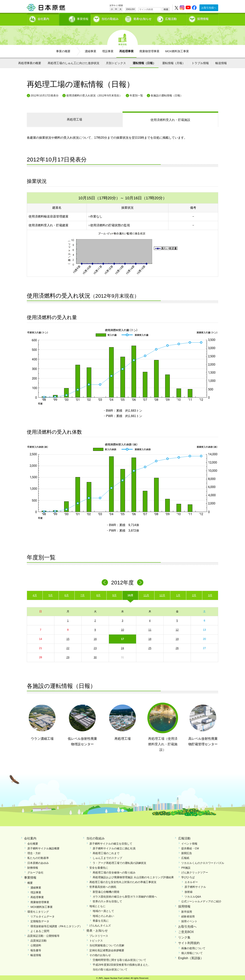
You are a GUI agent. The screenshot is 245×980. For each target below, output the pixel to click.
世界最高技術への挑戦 (103, 886)
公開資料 (36, 944)
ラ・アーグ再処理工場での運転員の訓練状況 (119, 862)
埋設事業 (108, 50)
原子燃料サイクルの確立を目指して (111, 842)
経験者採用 (188, 915)
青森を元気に (101, 919)
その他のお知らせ (100, 954)
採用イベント (189, 920)
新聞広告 (187, 852)
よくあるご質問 (40, 930)
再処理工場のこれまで (106, 852)
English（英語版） (191, 957)
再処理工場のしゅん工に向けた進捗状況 (73, 62)
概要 (30, 881)
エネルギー (191, 881)
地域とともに (97, 905)
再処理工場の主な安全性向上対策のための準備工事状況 (123, 881)
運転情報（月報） (174, 62)
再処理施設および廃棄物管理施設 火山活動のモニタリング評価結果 (133, 876)
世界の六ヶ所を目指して (107, 900)
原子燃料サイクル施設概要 (43, 847)
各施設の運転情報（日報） (167, 94)
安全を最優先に (99, 866)
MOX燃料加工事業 (177, 50)
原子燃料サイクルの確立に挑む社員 (114, 847)
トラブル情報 (200, 62)
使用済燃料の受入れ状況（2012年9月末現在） (94, 94)
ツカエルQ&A (193, 895)
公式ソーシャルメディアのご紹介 (201, 900)
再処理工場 (74, 118)
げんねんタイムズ (100, 924)
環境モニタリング (38, 910)
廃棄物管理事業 (149, 50)
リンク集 (184, 936)
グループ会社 (35, 871)
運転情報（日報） (144, 62)
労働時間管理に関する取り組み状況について (119, 959)
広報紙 (185, 857)
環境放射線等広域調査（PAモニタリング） (56, 925)
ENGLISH (131, 9)
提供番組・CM (190, 847)
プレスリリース (99, 934)
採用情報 (203, 18)
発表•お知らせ (143, 18)
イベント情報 (189, 842)
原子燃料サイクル (195, 886)
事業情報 (75, 18)
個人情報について (192, 952)
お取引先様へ (209, 8)
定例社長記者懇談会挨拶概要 (107, 949)
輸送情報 (221, 62)
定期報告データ (40, 920)
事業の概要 (63, 50)
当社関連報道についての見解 (107, 944)
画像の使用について (193, 947)
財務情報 (33, 866)
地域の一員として (103, 910)
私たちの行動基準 (38, 857)
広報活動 (171, 18)
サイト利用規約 (189, 942)
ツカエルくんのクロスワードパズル (203, 862)
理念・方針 (34, 852)
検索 (166, 9)
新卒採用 (187, 910)
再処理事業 (126, 50)
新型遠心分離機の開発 (106, 890)
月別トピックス (116, 62)
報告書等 (36, 949)
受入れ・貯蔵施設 (170, 119)
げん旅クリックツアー (195, 871)
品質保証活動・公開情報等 (43, 934)
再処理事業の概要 (30, 62)
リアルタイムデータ (42, 915)
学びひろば (188, 876)
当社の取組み (110, 18)
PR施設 (186, 866)
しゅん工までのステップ (107, 857)
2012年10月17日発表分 (45, 94)
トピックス (96, 939)
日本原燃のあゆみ (38, 862)
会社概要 (33, 842)
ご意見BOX (186, 931)
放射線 (189, 890)
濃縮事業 (91, 50)
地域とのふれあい (103, 915)
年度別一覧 (136, 94)
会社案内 (43, 18)
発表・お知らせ (97, 929)
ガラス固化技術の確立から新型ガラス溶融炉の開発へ (125, 895)
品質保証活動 (38, 939)
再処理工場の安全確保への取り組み (114, 871)
